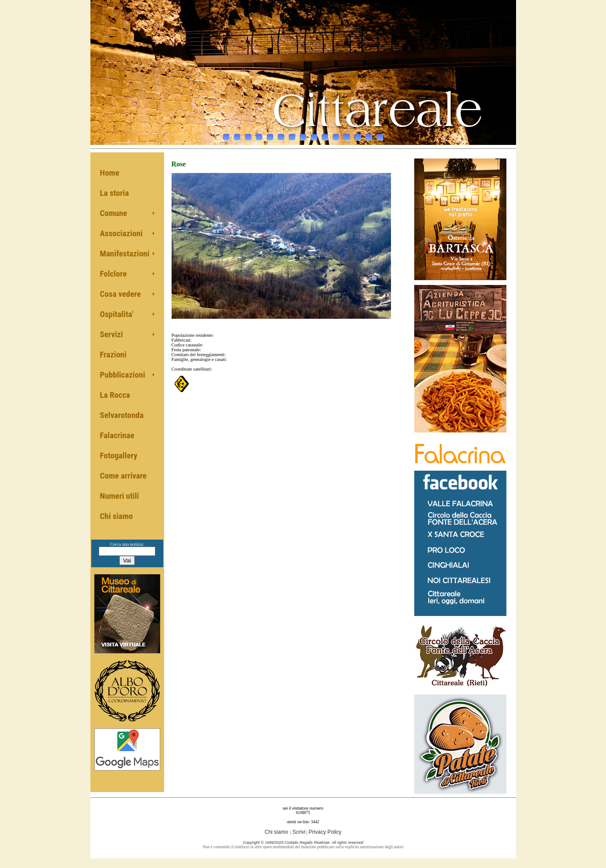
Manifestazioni (125, 254)
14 (369, 135)
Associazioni (122, 233)
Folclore (113, 274)
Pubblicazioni (123, 375)
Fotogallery (119, 456)
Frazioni (113, 355)
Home (110, 173)
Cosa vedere (120, 294)
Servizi (112, 334)
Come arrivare (124, 476)
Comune (114, 213)
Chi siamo (117, 516)
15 (380, 135)
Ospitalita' (117, 314)
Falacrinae (117, 435)
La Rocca (115, 395)
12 (347, 135)
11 (336, 135)
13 (358, 135)
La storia (115, 193)
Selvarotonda (122, 415)
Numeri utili (120, 496)
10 (325, 135)
